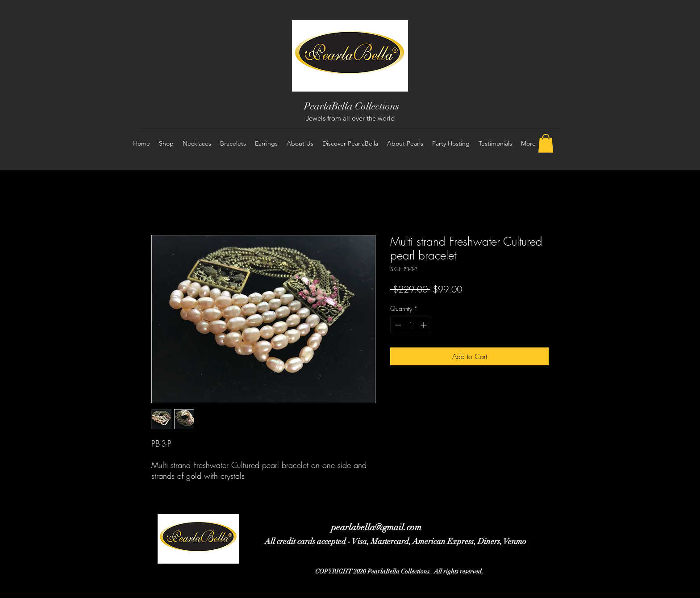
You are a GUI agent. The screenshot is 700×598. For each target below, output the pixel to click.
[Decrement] (397, 325)
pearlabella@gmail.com (376, 527)
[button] (546, 143)
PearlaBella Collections (352, 106)
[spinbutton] (411, 325)
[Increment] (424, 325)
